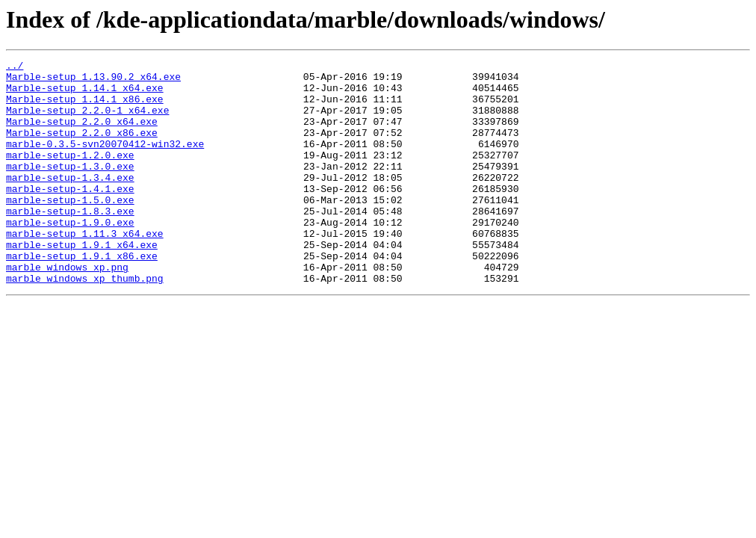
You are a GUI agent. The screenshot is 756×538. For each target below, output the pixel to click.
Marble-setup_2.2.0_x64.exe (82, 134)
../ (15, 67)
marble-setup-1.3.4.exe (70, 202)
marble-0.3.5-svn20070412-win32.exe (105, 161)
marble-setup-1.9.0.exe (70, 256)
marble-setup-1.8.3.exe (70, 242)
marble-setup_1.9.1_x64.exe (82, 282)
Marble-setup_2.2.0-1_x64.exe (87, 121)
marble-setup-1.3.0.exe (70, 188)
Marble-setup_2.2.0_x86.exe (82, 148)
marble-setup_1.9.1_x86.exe (82, 296)
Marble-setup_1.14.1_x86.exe (85, 108)
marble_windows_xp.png (67, 309)
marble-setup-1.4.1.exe (70, 215)
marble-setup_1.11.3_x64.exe (85, 269)
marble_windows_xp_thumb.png (85, 323)
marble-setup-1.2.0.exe (70, 175)
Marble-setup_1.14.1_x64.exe (85, 94)
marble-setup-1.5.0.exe (70, 229)
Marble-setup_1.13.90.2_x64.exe (93, 81)
